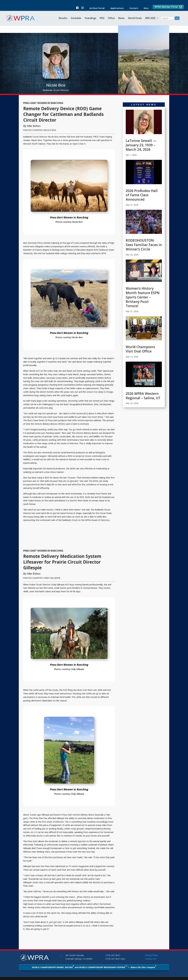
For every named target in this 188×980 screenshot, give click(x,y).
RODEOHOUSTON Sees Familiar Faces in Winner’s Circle (144, 245)
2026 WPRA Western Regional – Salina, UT (143, 396)
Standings (90, 18)
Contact (132, 8)
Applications (116, 8)
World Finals (135, 18)
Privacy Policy (152, 955)
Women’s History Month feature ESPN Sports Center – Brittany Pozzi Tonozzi (143, 297)
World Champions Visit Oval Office (140, 349)
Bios (145, 8)
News (121, 18)
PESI (102, 18)
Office (111, 18)
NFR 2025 (152, 18)
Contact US (151, 959)
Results (63, 18)
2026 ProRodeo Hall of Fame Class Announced (142, 195)
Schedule (76, 18)
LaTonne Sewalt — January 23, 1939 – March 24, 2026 (141, 145)
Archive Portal (96, 8)
